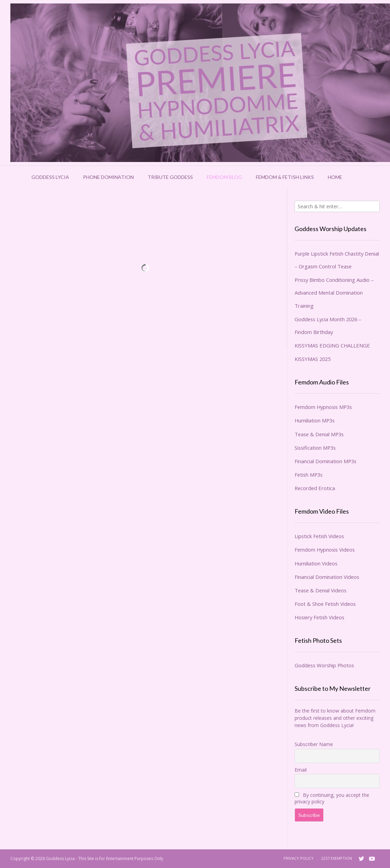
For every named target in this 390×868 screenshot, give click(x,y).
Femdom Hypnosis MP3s (323, 407)
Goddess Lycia (50, 177)
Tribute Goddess (170, 177)
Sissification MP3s (315, 448)
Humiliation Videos (316, 563)
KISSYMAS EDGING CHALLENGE (332, 345)
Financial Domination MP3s (326, 461)
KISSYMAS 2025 (313, 359)
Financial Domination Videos (327, 577)
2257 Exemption (337, 858)
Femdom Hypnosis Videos (325, 550)
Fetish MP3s (309, 475)
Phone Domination (108, 177)
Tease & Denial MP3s (319, 434)
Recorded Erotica (315, 488)
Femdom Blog (224, 177)
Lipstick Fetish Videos (319, 536)
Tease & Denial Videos (321, 590)
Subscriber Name (314, 744)
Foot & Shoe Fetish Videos (325, 604)
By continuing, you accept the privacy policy (332, 798)
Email (301, 770)
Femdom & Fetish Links (285, 177)
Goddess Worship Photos (324, 665)
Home (335, 177)
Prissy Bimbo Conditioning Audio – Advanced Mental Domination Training (334, 293)
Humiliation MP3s (315, 420)
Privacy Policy (299, 858)
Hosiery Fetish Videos (319, 617)
